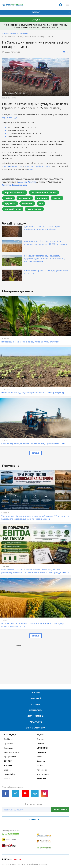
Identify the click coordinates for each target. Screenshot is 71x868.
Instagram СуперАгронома (14, 185)
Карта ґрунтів (36, 722)
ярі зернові (25, 198)
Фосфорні (41, 761)
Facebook (23, 182)
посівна (9, 198)
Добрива (41, 752)
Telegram (32, 182)
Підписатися (60, 810)
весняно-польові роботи (44, 192)
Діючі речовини (35, 716)
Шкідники (42, 748)
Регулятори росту (12, 752)
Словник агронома (35, 728)
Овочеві (40, 744)
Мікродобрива (43, 774)
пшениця (42, 198)
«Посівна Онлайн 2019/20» (38, 166)
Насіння (8, 765)
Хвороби (41, 779)
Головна (6, 34)
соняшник (27, 203)
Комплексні (42, 770)
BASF (30, 169)
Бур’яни (8, 761)
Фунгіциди (9, 744)
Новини (15, 34)
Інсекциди (8, 748)
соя (41, 203)
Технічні (40, 739)
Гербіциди (9, 739)
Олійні (7, 779)
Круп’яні (40, 735)
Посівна (23, 34)
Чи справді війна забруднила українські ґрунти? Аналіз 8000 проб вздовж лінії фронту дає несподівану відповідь (36, 26)
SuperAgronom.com (13, 166)
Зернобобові (10, 774)
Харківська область (15, 192)
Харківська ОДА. (10, 117)
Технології (35, 698)
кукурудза (10, 203)
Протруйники (10, 757)
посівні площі (34, 209)
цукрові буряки (13, 209)
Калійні (40, 765)
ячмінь (57, 198)
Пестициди (10, 735)
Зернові (7, 770)
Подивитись (36, 710)
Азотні (40, 757)
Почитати (35, 704)
